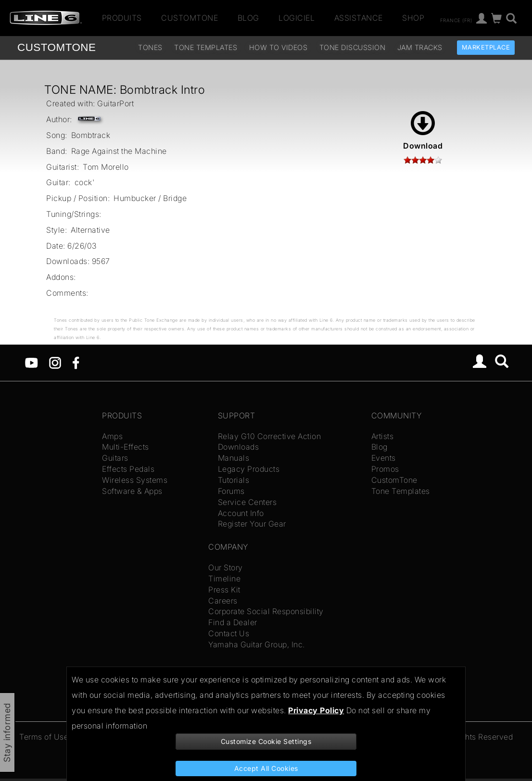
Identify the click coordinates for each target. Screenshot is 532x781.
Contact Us (229, 633)
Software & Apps (132, 491)
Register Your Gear (252, 524)
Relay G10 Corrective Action (270, 436)
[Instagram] (55, 362)
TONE (57, 47)
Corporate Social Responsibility (266, 611)
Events (384, 458)
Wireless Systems (135, 480)
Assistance (359, 18)
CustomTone (190, 18)
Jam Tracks (420, 47)
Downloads (239, 447)
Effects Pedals (128, 469)
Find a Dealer (233, 622)
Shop (413, 18)
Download (423, 131)
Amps (112, 436)
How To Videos (279, 47)
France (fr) (456, 20)
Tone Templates (206, 47)
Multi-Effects (126, 447)
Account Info (241, 513)
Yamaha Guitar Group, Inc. (257, 644)
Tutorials (234, 480)
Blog (248, 18)
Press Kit (224, 590)
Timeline (224, 579)
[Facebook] (76, 362)
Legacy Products (249, 469)
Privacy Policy (316, 710)
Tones (150, 47)
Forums (231, 491)
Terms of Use (44, 737)
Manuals (234, 458)
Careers (223, 601)
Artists (383, 436)
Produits (122, 18)
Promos (385, 469)
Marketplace (486, 47)
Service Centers (247, 502)
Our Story (226, 567)
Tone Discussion (353, 47)
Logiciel (297, 18)
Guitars (115, 458)
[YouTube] (32, 362)
